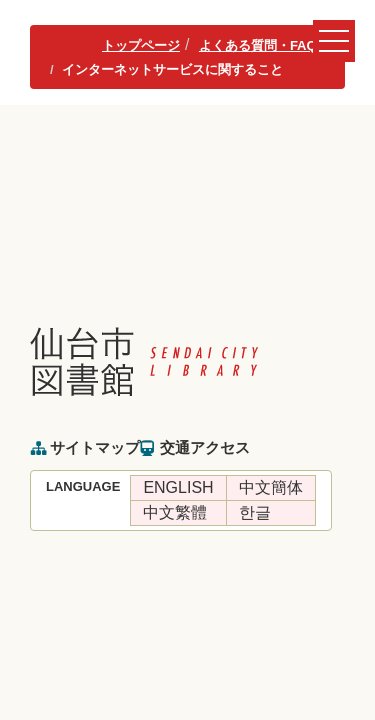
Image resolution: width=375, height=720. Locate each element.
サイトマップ (95, 447)
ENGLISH (178, 487)
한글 (255, 512)
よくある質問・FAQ (258, 45)
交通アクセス (205, 447)
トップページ (141, 45)
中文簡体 (271, 487)
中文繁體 (175, 512)
